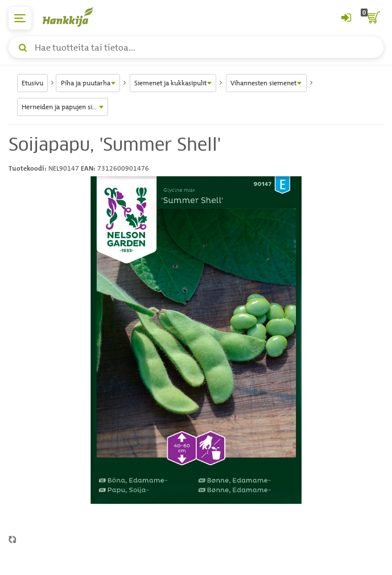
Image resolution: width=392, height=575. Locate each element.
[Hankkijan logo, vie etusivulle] (74, 17)
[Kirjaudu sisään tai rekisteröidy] (346, 18)
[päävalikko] (20, 18)
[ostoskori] (372, 18)
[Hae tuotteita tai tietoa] (196, 47)
